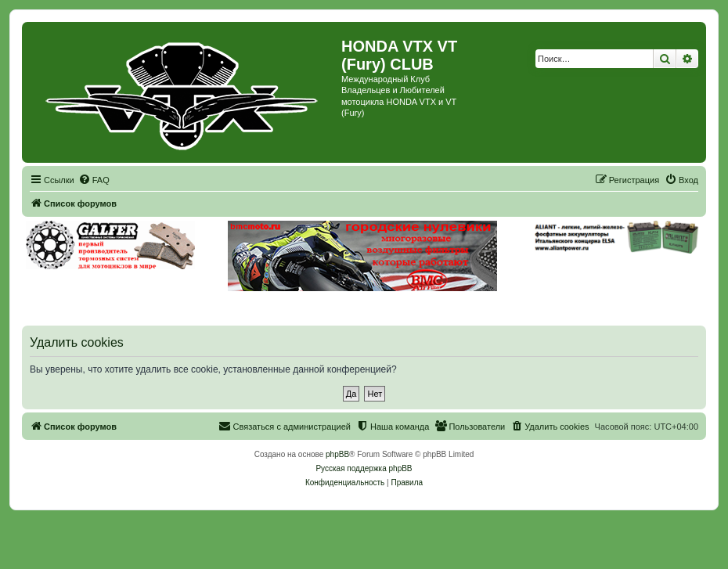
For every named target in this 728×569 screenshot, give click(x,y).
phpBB (337, 454)
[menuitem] (94, 180)
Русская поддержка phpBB (364, 468)
